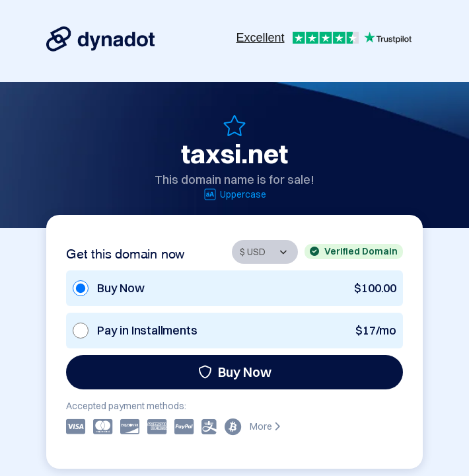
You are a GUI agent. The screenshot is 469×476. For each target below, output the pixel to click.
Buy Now (235, 372)
